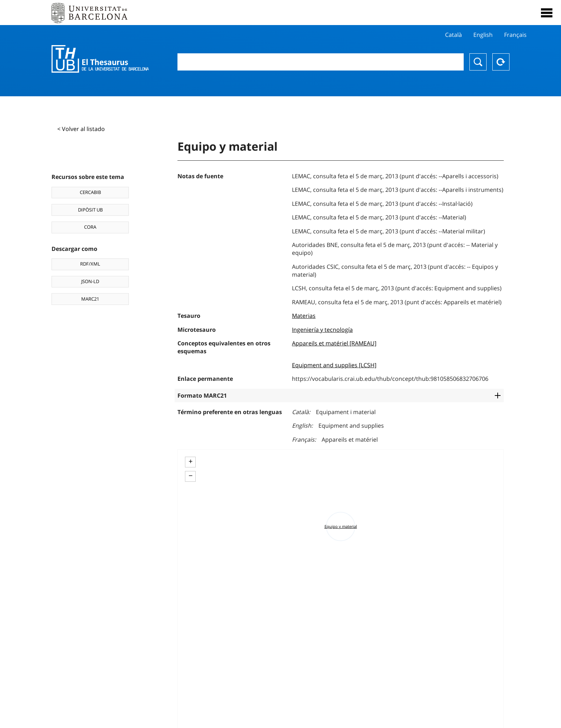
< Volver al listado (81, 129)
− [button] (191, 476)
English (483, 35)
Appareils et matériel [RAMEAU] (334, 343)
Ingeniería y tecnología (322, 330)
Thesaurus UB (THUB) (100, 59)
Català (453, 35)
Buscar (478, 62)
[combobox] (321, 62)
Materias (304, 316)
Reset (501, 62)
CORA (90, 227)
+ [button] (191, 461)
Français (515, 35)
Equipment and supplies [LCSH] (334, 365)
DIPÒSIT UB (90, 210)
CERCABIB (90, 192)
